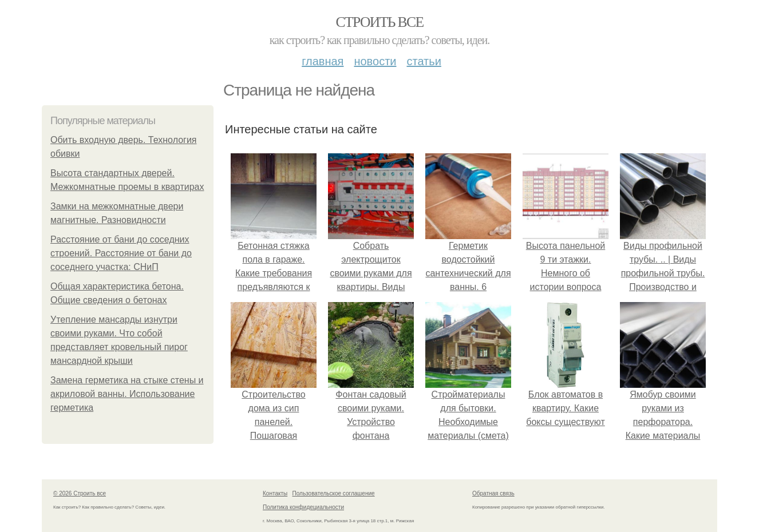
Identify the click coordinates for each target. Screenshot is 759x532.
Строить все (379, 22)
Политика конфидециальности (303, 507)
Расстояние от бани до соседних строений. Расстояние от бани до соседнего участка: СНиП (121, 253)
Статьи (424, 61)
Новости (375, 61)
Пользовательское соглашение (334, 493)
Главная (323, 61)
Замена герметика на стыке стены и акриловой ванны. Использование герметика (127, 394)
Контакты (275, 493)
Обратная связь (493, 493)
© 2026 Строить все (80, 493)
